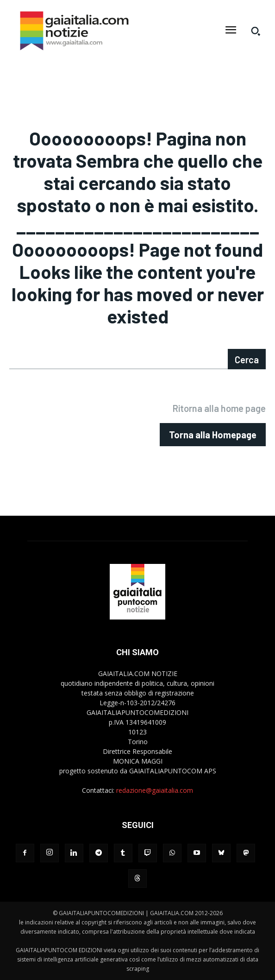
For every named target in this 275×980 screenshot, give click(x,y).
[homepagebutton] (213, 435)
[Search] (247, 359)
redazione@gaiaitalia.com (155, 790)
